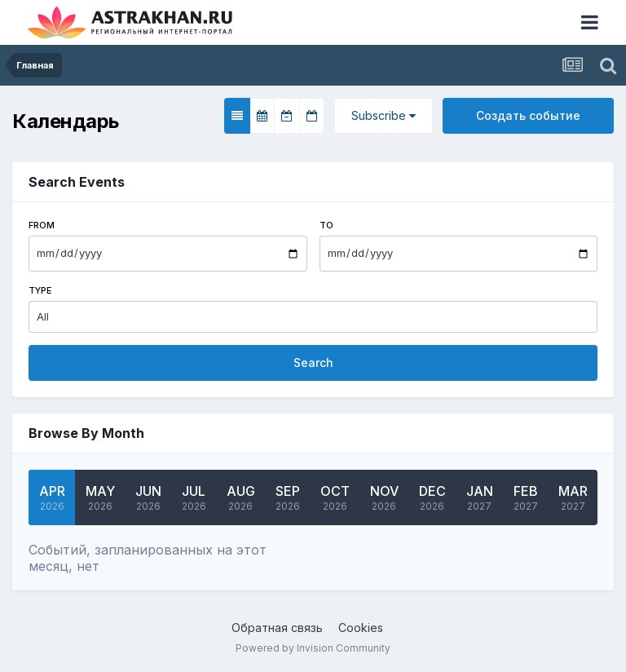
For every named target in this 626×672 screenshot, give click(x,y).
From (42, 225)
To (326, 225)
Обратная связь (277, 628)
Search (313, 363)
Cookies (361, 628)
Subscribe (384, 115)
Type (40, 290)
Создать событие (528, 115)
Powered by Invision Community (313, 648)
